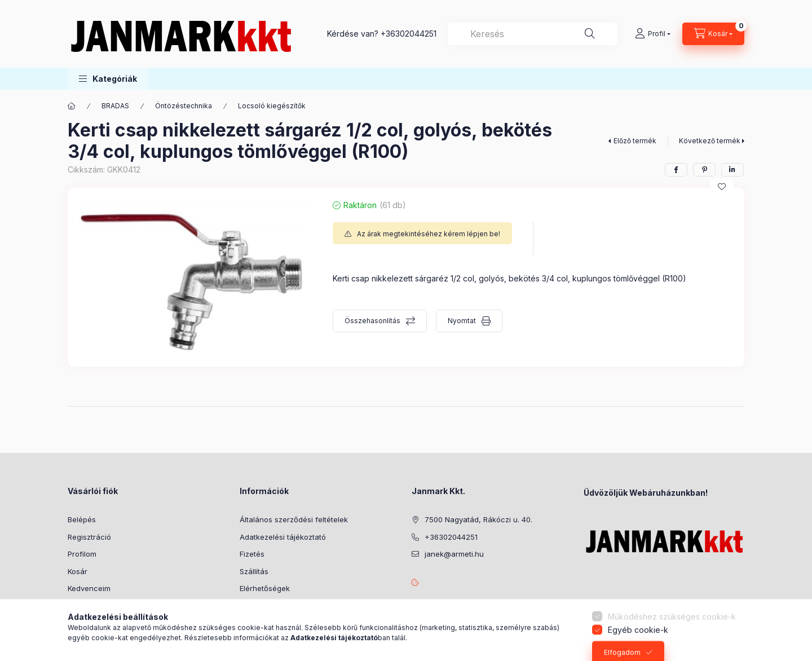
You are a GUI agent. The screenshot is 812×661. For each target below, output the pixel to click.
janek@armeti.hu (454, 554)
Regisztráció (89, 537)
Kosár (78, 571)
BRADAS (115, 106)
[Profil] (653, 34)
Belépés (82, 519)
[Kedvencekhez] (722, 187)
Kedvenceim (89, 588)
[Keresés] (590, 34)
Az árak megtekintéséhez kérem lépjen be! (429, 234)
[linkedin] (732, 170)
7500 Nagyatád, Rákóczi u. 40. (478, 519)
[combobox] (533, 34)
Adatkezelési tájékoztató (283, 537)
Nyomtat (462, 321)
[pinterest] (704, 170)
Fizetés (252, 554)
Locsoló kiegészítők (272, 106)
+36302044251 (409, 34)
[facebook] (676, 170)
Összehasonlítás (372, 321)
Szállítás (254, 571)
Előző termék (635, 141)
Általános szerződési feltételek (294, 519)
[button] (108, 79)
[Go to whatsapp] (785, 628)
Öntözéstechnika (184, 106)
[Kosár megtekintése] (713, 34)
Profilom (82, 554)
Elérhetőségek (265, 588)
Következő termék (710, 141)
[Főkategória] (72, 106)
